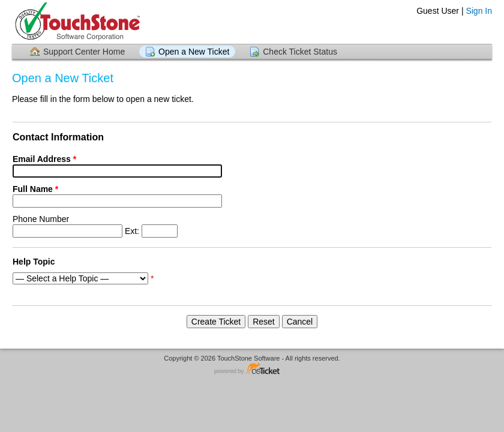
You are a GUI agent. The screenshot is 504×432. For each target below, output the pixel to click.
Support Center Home (84, 52)
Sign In (479, 11)
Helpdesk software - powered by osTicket (252, 369)
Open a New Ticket (194, 52)
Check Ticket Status (300, 52)
